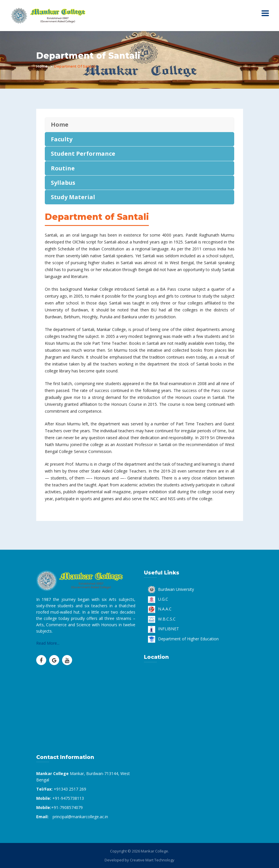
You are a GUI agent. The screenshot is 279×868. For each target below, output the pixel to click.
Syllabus (63, 183)
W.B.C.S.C (162, 619)
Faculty (62, 139)
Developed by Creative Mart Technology (139, 860)
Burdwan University (171, 589)
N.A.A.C (160, 609)
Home (42, 66)
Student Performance (83, 154)
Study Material (73, 197)
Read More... (48, 643)
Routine (63, 168)
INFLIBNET (163, 629)
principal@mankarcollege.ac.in (80, 817)
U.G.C (158, 599)
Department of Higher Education (183, 639)
